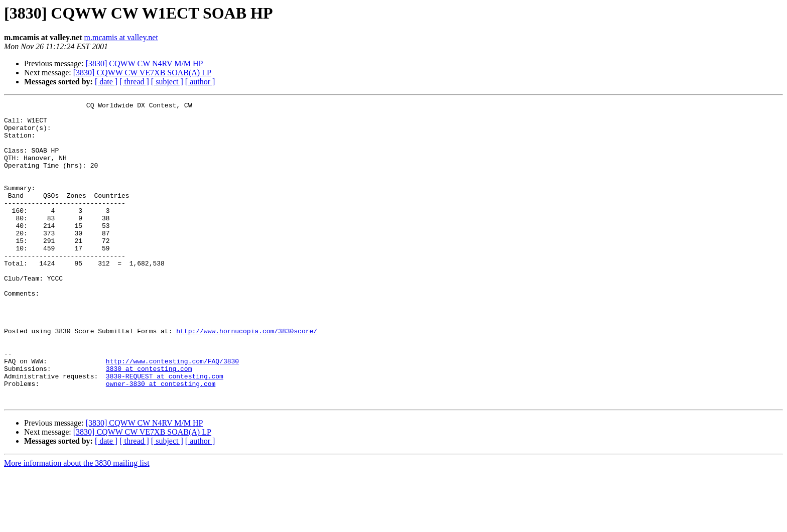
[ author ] (200, 82)
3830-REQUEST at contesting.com (165, 432)
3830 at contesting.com (149, 423)
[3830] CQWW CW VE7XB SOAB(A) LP (142, 73)
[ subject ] (167, 82)
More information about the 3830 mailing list (77, 523)
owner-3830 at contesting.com (161, 441)
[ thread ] (134, 82)
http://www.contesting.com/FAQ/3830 (172, 414)
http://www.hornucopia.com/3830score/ (247, 377)
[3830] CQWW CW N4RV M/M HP (145, 63)
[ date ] (106, 82)
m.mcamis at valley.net (121, 37)
